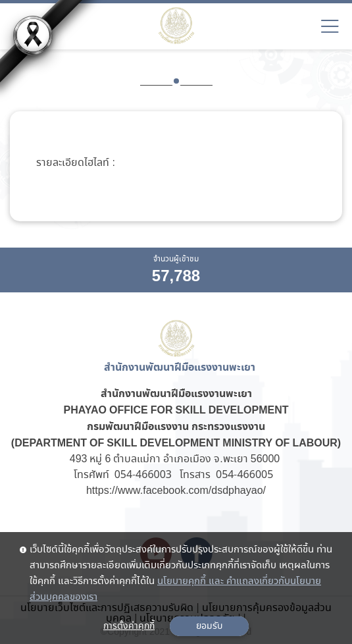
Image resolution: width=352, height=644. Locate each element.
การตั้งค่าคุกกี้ (129, 626)
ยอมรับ (209, 626)
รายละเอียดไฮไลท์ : (75, 163)
